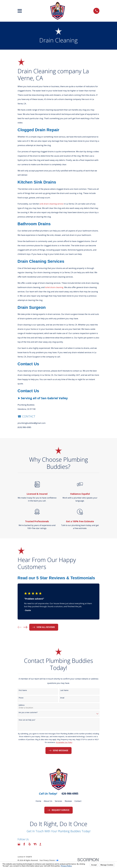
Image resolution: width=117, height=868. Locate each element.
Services (58, 801)
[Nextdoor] (35, 844)
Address (22, 705)
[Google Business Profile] (19, 844)
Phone (21, 698)
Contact (78, 801)
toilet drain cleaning (54, 287)
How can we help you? (27, 720)
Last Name (64, 690)
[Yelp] (30, 844)
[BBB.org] (40, 844)
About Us (48, 801)
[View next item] (25, 627)
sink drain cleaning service (52, 204)
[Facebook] (24, 844)
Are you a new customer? (28, 713)
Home (38, 801)
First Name (23, 690)
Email (62, 698)
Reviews (68, 801)
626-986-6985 (70, 794)
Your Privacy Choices (49, 860)
